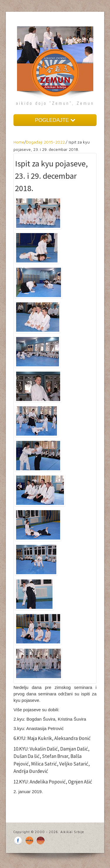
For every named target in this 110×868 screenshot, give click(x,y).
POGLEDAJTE (55, 120)
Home (19, 142)
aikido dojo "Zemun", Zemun (55, 103)
